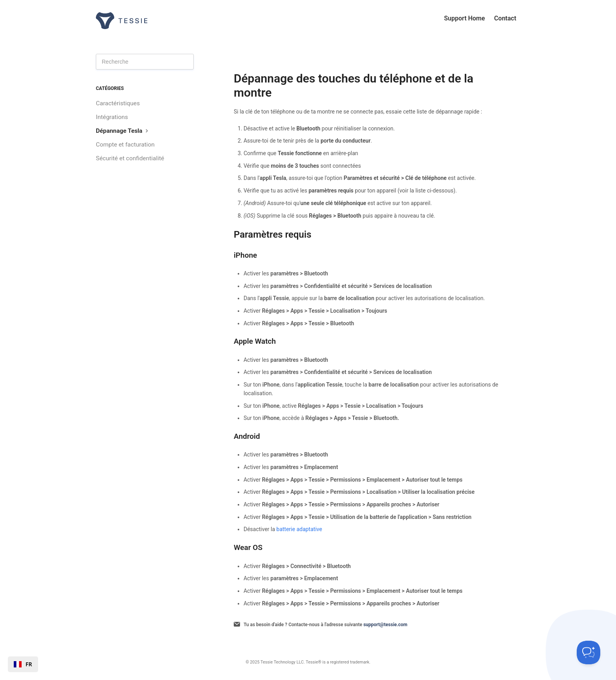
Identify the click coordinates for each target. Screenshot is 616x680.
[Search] (145, 62)
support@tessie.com (385, 625)
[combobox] (23, 664)
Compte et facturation (125, 145)
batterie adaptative (299, 529)
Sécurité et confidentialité (130, 158)
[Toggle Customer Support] (588, 653)
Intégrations (112, 117)
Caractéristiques (118, 103)
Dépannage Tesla (123, 131)
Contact (505, 18)
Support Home (464, 18)
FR (23, 664)
